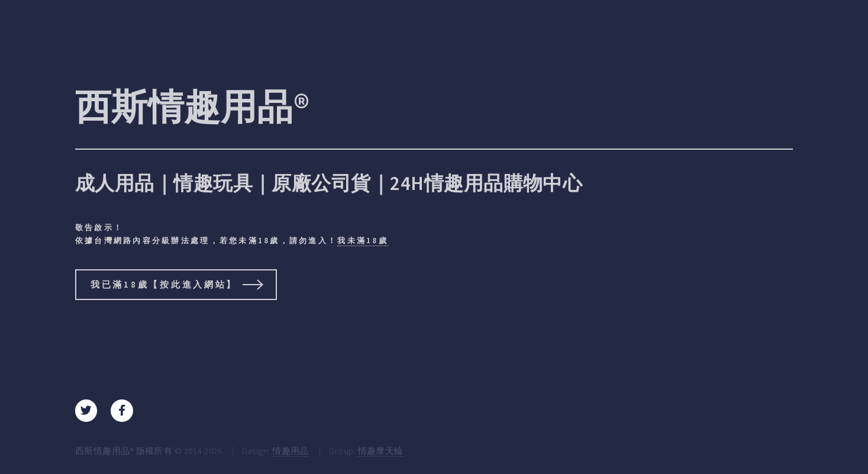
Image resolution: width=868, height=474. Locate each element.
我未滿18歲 (363, 241)
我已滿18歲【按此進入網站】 (164, 284)
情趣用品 (291, 451)
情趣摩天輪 (381, 451)
